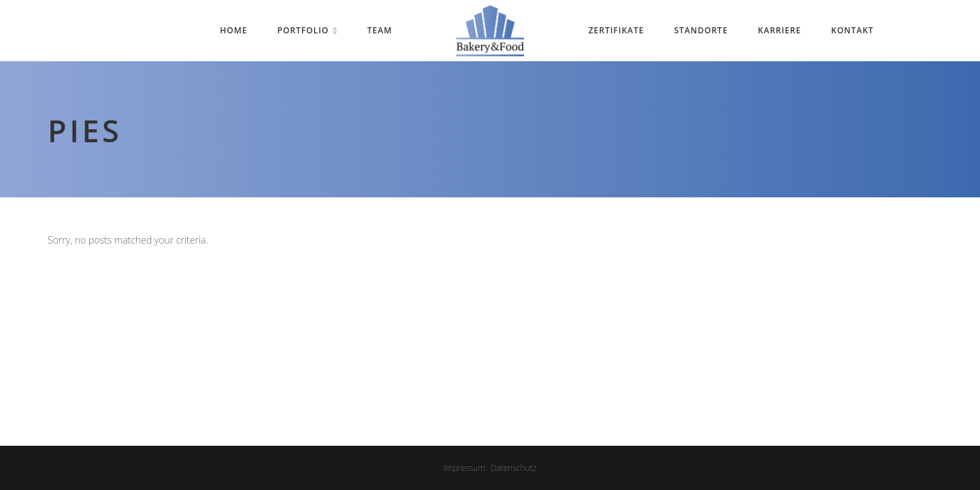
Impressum (464, 468)
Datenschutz (514, 468)
